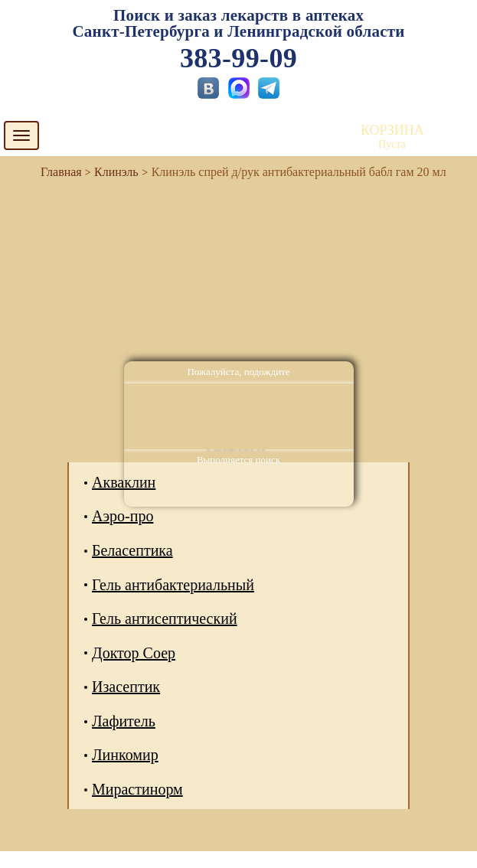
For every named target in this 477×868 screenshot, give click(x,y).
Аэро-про (123, 516)
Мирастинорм (137, 789)
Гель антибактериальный (173, 585)
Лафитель (124, 721)
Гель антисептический (165, 618)
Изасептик (126, 687)
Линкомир (125, 755)
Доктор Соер (134, 653)
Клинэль (116, 172)
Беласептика (132, 550)
